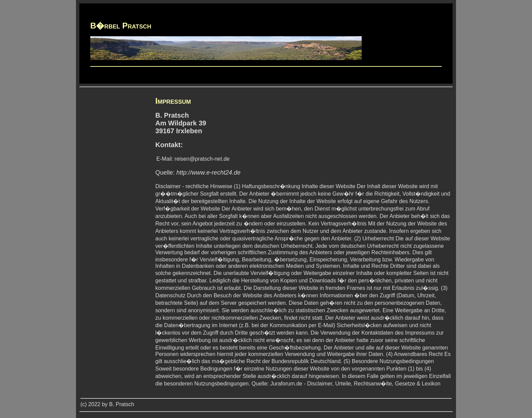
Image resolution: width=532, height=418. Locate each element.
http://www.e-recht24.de (208, 173)
